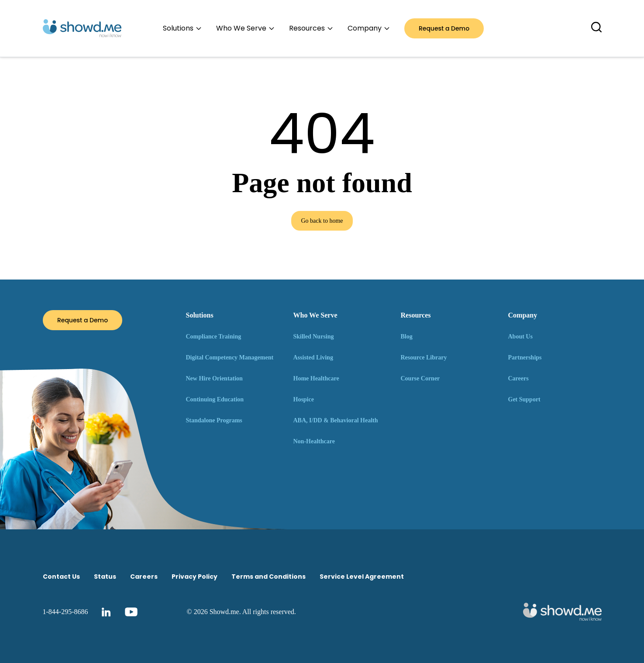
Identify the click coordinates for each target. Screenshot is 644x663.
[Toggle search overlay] (596, 27)
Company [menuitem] (369, 28)
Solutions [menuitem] (183, 28)
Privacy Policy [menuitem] (195, 577)
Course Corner (420, 378)
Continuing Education (215, 399)
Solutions (200, 315)
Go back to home (322, 221)
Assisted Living (313, 357)
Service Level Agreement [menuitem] (362, 577)
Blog (407, 337)
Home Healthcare (316, 378)
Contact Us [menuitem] (61, 577)
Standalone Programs (214, 420)
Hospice (304, 399)
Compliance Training (214, 337)
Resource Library (424, 357)
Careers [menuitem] (144, 577)
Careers (518, 378)
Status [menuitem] (105, 577)
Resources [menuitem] (311, 28)
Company (523, 315)
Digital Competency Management (230, 357)
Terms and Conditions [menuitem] (269, 577)
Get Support (524, 399)
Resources (416, 315)
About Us (520, 337)
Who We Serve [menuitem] (246, 28)
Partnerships (525, 357)
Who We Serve (315, 315)
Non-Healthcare (314, 441)
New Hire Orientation (214, 378)
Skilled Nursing (314, 337)
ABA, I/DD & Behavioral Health (336, 420)
